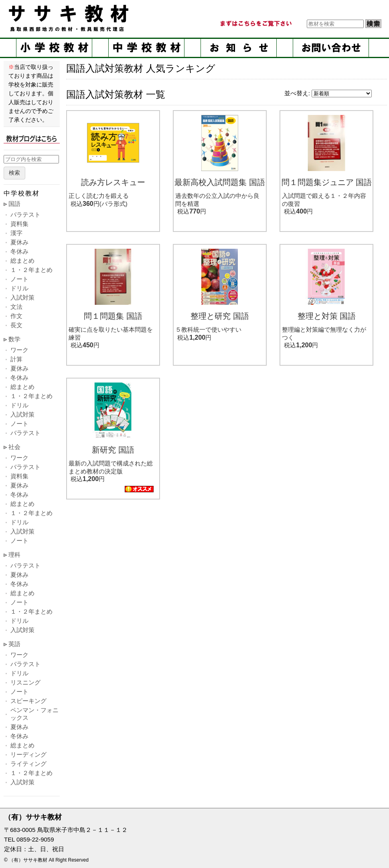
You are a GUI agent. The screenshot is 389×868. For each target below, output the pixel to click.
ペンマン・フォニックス (34, 714)
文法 (16, 307)
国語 (14, 204)
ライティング (28, 764)
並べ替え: (297, 93)
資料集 (19, 224)
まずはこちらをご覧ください (255, 24)
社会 (14, 447)
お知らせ (239, 48)
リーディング (28, 754)
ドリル (19, 288)
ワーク (19, 350)
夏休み (19, 242)
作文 (16, 316)
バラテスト (25, 214)
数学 (14, 339)
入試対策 (22, 297)
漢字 (16, 233)
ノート (19, 279)
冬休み (19, 251)
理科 (14, 555)
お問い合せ (331, 48)
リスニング (25, 682)
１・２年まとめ (31, 270)
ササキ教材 (70, 18)
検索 (14, 173)
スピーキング (28, 701)
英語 (14, 644)
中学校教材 (146, 48)
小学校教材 (54, 48)
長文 (16, 325)
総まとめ (22, 261)
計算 (16, 359)
